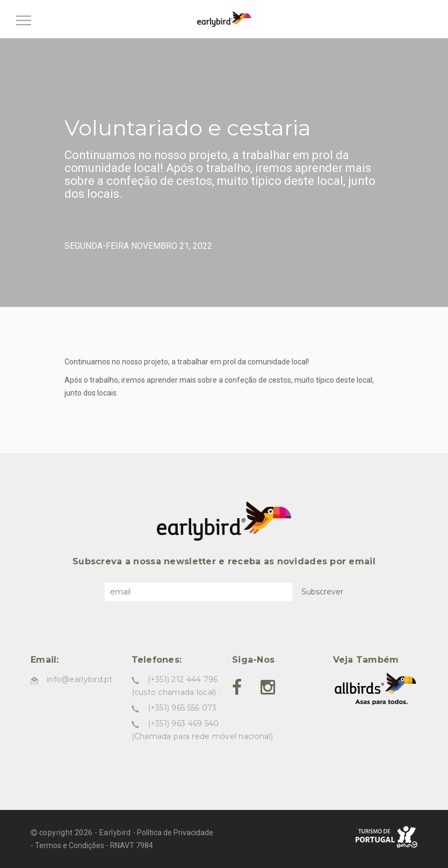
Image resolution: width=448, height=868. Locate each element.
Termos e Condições (70, 845)
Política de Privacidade (175, 833)
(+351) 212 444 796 (183, 679)
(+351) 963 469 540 (183, 723)
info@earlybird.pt (80, 679)
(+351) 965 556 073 (182, 708)
